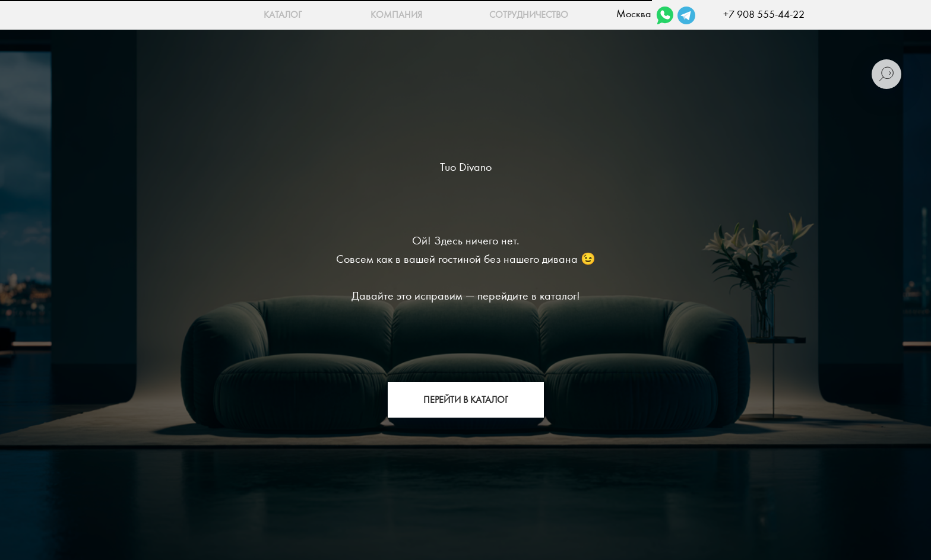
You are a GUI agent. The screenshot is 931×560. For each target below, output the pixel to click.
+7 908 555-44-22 (764, 15)
